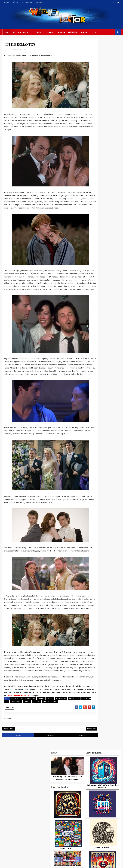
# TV (55, 743)
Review (58, 815)
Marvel (110, 816)
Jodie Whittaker (52, 835)
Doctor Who (36, 38)
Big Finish (97, 806)
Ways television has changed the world (106, 589)
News (24, 38)
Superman (89, 845)
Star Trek (50, 825)
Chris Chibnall (69, 835)
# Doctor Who (30, 740)
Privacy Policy (42, 864)
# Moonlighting (27, 743)
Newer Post (9, 772)
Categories (24, 32)
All (14, 32)
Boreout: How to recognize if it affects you (107, 545)
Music (87, 826)
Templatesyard (29, 864)
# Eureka (41, 740)
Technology (106, 840)
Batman (58, 830)
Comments (27, 2)
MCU (87, 840)
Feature (49, 810)
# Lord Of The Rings (12, 743)
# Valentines (64, 743)
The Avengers (91, 850)
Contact (39, 2)
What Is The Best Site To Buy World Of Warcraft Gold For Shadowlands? (108, 600)
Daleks (88, 835)
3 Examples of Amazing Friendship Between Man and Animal (102, 564)
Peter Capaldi (51, 820)
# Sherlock (48, 743)
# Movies (38, 743)
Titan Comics (99, 816)
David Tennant (63, 825)
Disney (49, 830)
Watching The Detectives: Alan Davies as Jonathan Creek (103, 383)
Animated (98, 835)
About (16, 2)
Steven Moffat (99, 826)
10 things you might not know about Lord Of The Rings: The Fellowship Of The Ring (103, 534)
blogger (69, 779)
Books (63, 820)
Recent (103, 524)
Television (73, 32)
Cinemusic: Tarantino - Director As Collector (108, 580)
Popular (91, 524)
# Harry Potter (74, 740)
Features (50, 32)
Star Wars (89, 821)
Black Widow (51, 845)
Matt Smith (103, 831)
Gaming (85, 32)
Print (94, 32)
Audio (95, 840)
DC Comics (101, 821)
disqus (16, 779)
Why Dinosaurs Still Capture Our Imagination (106, 555)
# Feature (50, 740)
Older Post (76, 772)
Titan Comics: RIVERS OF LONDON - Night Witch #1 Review (107, 611)
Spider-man (51, 840)
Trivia (87, 816)
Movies (61, 32)
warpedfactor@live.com (25, 833)
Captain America (66, 840)
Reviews (39, 32)
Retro (111, 826)
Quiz (62, 845)
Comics (68, 815)
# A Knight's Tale (17, 740)
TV (71, 810)
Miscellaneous (11, 38)
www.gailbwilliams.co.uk (15, 737)
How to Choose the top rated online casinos (108, 620)
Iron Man (101, 845)
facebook (43, 779)
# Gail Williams (61, 740)
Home (7, 2)
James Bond (90, 831)
